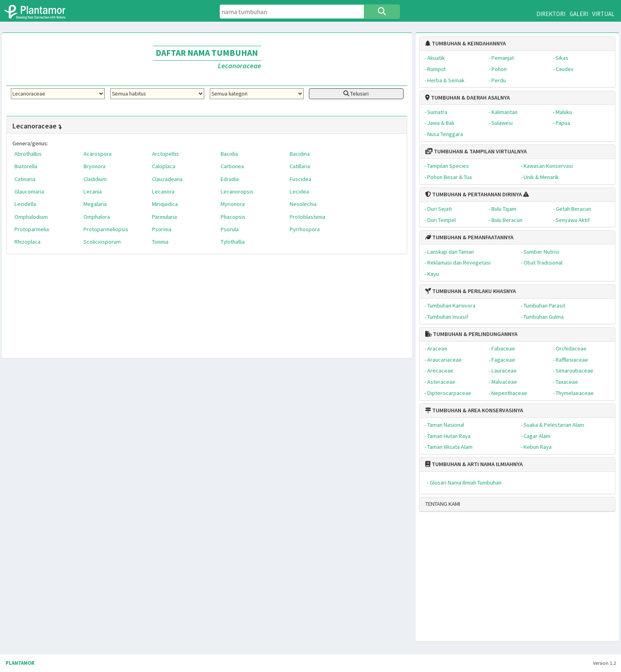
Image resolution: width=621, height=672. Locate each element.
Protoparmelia (32, 229)
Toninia (160, 242)
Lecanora (163, 191)
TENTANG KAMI (443, 504)
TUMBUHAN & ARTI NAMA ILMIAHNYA (474, 464)
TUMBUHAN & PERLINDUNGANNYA (471, 334)
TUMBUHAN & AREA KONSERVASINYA (474, 410)
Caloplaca (164, 166)
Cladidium (95, 179)
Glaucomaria (29, 191)
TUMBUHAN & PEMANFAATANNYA (469, 237)
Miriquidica (165, 204)
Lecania (93, 191)
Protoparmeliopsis (106, 229)
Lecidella (25, 204)
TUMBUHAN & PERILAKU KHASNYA (471, 291)
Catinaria (25, 179)
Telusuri (356, 94)
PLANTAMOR (20, 663)
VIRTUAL (603, 14)
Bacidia (229, 154)
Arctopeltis (165, 154)
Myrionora (233, 204)
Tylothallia (233, 242)
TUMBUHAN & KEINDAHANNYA (466, 43)
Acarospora (97, 154)
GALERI (579, 14)
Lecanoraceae (38, 126)
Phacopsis (233, 217)
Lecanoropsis (237, 191)
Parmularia (164, 217)
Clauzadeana (167, 179)
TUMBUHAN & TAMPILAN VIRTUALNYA (476, 151)
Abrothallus (28, 154)
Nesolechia (303, 204)
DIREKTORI (551, 14)
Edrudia (230, 179)
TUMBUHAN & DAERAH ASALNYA (468, 98)
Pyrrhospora (305, 229)
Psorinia (162, 229)
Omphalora (97, 217)
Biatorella (26, 166)
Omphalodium (31, 217)
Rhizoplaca (27, 242)
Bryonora (94, 166)
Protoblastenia (307, 217)
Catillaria (300, 166)
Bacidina (300, 154)
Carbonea (232, 166)
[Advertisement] (510, 580)
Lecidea (299, 191)
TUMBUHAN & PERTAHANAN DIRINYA (474, 194)
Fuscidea (300, 179)
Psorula (230, 229)
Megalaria (95, 204)
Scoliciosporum (102, 242)
